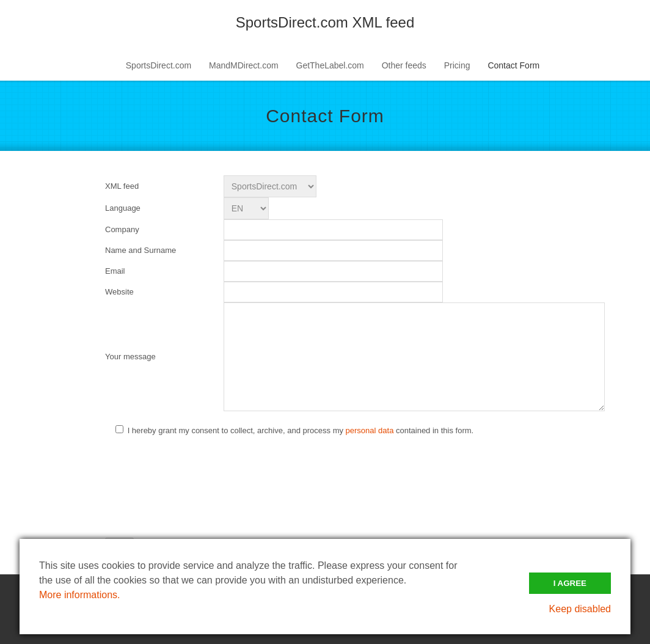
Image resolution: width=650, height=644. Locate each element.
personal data (370, 430)
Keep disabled (580, 609)
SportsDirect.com (159, 65)
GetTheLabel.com (330, 65)
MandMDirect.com (244, 65)
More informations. (80, 595)
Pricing (457, 65)
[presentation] (198, 472)
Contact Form (513, 65)
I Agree (570, 583)
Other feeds (404, 65)
